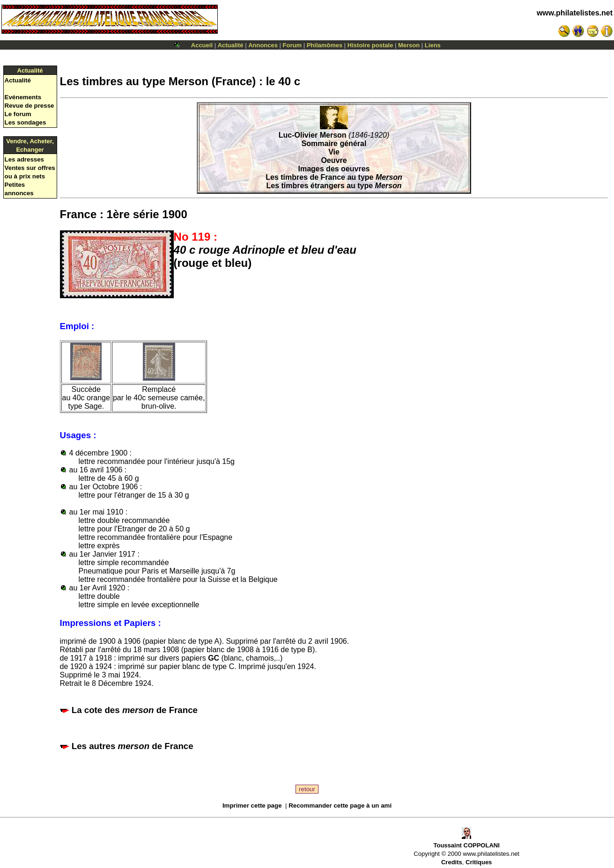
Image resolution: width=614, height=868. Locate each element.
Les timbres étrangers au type (334, 186)
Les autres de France (133, 746)
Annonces (263, 45)
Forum (292, 45)
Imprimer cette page (252, 805)
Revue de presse (30, 106)
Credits (452, 862)
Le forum (18, 114)
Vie (334, 152)
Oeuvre (334, 160)
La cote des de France (135, 710)
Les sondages (26, 122)
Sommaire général (334, 143)
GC (214, 658)
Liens (433, 45)
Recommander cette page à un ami (340, 805)
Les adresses (24, 159)
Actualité (231, 45)
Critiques (479, 862)
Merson (409, 45)
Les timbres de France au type (334, 177)
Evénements (23, 97)
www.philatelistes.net (575, 13)
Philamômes (325, 45)
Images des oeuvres (334, 169)
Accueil (202, 45)
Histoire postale (370, 45)
